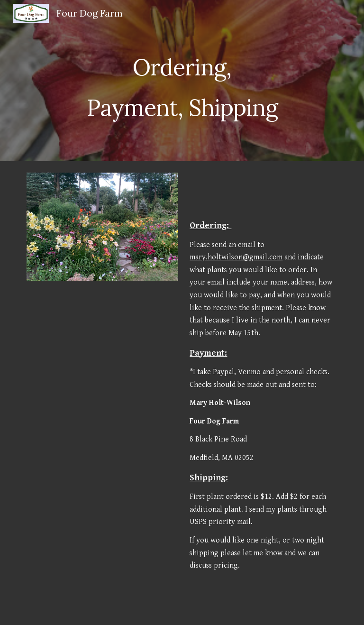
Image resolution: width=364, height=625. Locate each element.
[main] (182, 81)
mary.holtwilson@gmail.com (236, 257)
